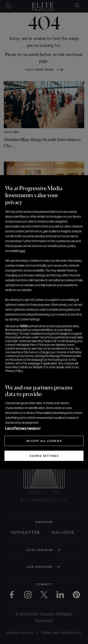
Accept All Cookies (44, 441)
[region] (44, 322)
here (22, 251)
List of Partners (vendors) (23, 428)
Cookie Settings (44, 456)
